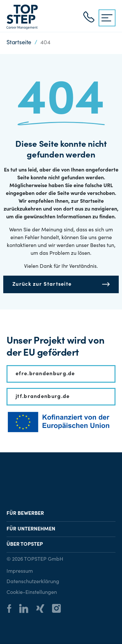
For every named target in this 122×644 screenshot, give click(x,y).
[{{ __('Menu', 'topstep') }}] (107, 18)
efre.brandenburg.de (45, 374)
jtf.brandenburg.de (43, 397)
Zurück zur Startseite (42, 284)
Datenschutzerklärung (33, 582)
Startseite (19, 43)
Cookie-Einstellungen (32, 593)
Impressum (20, 571)
